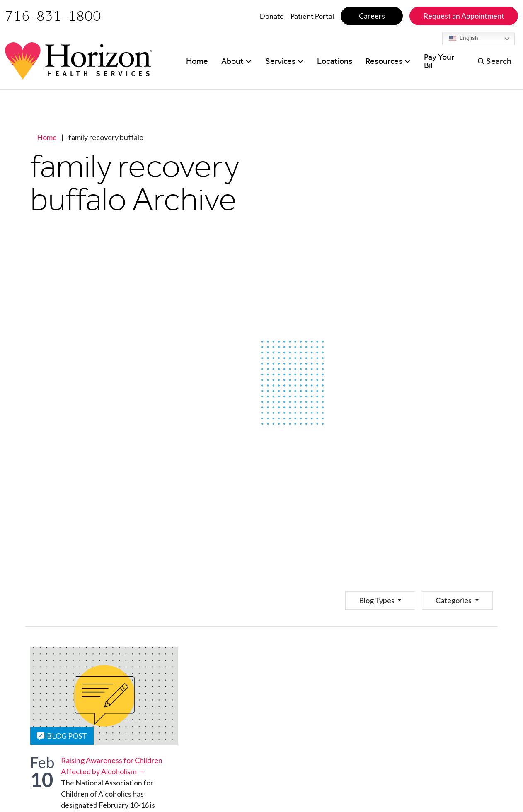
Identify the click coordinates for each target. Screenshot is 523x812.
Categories (454, 600)
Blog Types (377, 600)
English (464, 39)
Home (47, 137)
